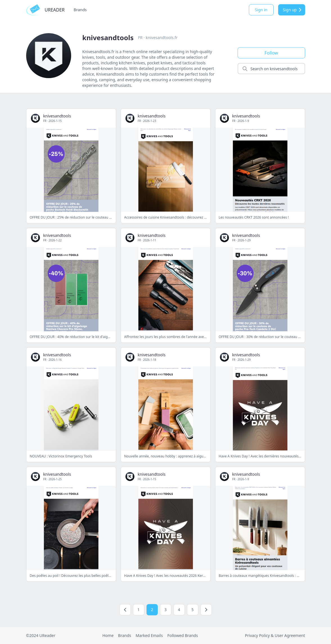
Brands (80, 10)
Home (108, 635)
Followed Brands (183, 635)
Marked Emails (149, 635)
